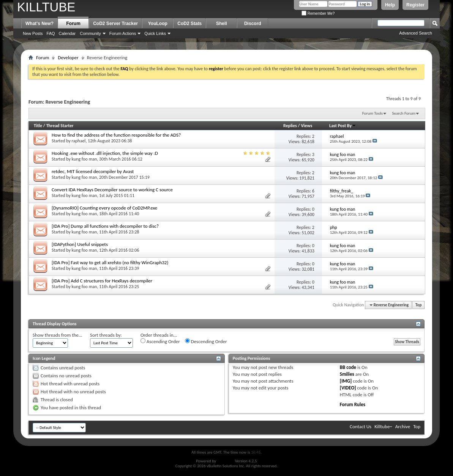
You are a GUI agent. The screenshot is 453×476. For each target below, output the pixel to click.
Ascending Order (160, 341)
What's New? (39, 24)
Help (390, 5)
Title (38, 126)
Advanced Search (416, 33)
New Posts (33, 33)
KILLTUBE (46, 7)
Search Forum (404, 113)
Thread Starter (60, 126)
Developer (68, 58)
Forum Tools (373, 113)
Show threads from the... (58, 335)
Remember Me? (318, 13)
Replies (290, 126)
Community (90, 33)
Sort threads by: (106, 335)
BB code (348, 367)
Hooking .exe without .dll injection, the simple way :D (105, 153)
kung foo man (84, 159)
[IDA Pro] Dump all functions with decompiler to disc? (105, 226)
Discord (253, 24)
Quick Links (155, 33)
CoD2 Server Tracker (115, 24)
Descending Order (206, 341)
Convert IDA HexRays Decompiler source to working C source (112, 190)
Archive (403, 426)
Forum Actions (123, 33)
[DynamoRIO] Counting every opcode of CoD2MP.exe (104, 208)
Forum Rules (353, 404)
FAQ (51, 33)
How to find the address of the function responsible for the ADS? (116, 135)
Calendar (67, 33)
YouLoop (158, 24)
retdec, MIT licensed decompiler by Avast (93, 171)
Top (418, 305)
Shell (222, 24)
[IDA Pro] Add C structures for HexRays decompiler (102, 281)
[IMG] (346, 381)
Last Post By (343, 126)
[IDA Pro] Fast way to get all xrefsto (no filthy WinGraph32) (110, 262)
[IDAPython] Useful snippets (80, 244)
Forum (73, 24)
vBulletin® (225, 461)
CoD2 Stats (189, 24)
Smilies (347, 374)
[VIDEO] (348, 388)
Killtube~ (383, 426)
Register (415, 5)
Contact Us (361, 426)
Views (307, 126)
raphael (79, 141)
